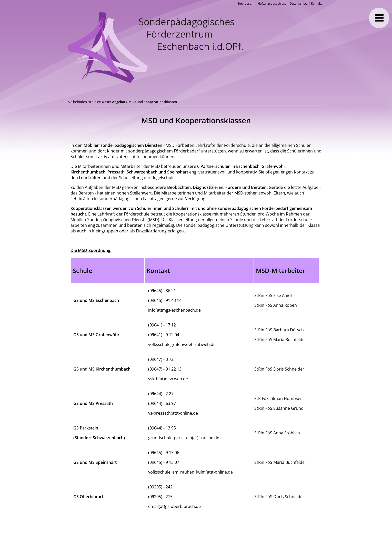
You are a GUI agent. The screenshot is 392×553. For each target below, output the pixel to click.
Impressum (246, 3)
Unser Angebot (114, 102)
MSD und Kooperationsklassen (153, 102)
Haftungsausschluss (272, 3)
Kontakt (316, 3)
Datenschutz (299, 3)
